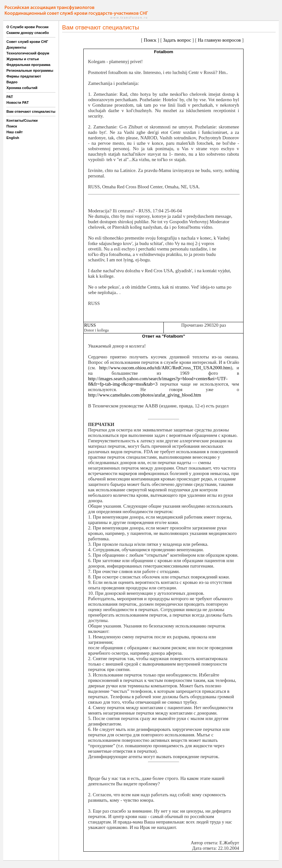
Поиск (12, 126)
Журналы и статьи (23, 59)
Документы (16, 47)
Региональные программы (30, 70)
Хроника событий (22, 88)
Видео (12, 82)
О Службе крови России (27, 27)
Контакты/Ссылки (22, 120)
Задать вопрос (177, 40)
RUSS (90, 325)
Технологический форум (28, 53)
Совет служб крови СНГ (27, 42)
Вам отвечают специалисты (31, 111)
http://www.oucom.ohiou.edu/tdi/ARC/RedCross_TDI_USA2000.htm (165, 368)
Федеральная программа (28, 65)
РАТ (10, 97)
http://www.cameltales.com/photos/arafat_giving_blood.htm (145, 395)
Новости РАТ (18, 102)
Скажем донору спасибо (28, 33)
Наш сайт (15, 132)
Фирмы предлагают (24, 76)
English (13, 138)
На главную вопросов (219, 40)
